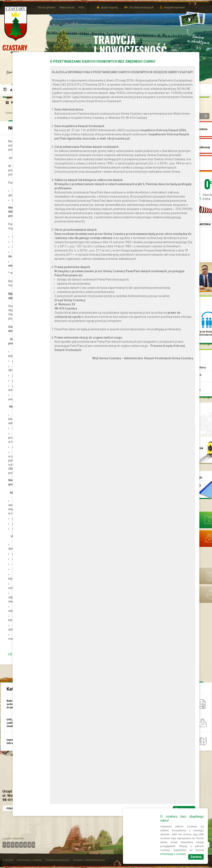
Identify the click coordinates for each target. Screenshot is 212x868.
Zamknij (196, 857)
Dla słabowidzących (142, 7)
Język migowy (109, 7)
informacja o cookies (173, 854)
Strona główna (46, 7)
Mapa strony (67, 7)
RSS (81, 7)
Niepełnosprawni (174, 7)
